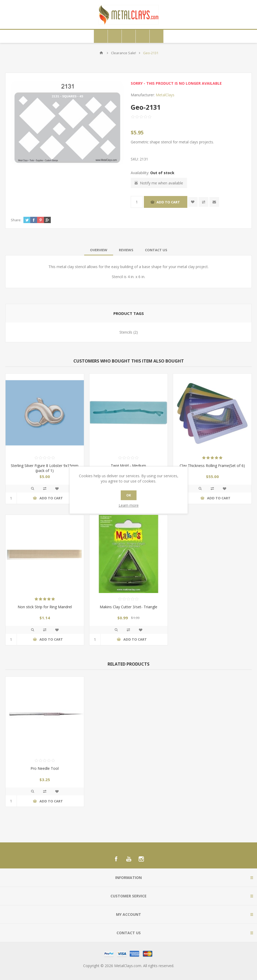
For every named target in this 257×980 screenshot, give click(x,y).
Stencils (126, 332)
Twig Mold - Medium (128, 466)
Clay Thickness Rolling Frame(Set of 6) (212, 466)
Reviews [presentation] (126, 250)
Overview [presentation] (99, 250)
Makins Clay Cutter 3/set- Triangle (128, 607)
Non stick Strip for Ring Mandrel (45, 607)
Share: (16, 220)
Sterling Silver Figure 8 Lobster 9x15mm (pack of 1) (45, 468)
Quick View (33, 489)
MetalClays (165, 95)
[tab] (99, 250)
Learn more (129, 505)
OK (129, 495)
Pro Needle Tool (45, 768)
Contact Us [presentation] (156, 250)
